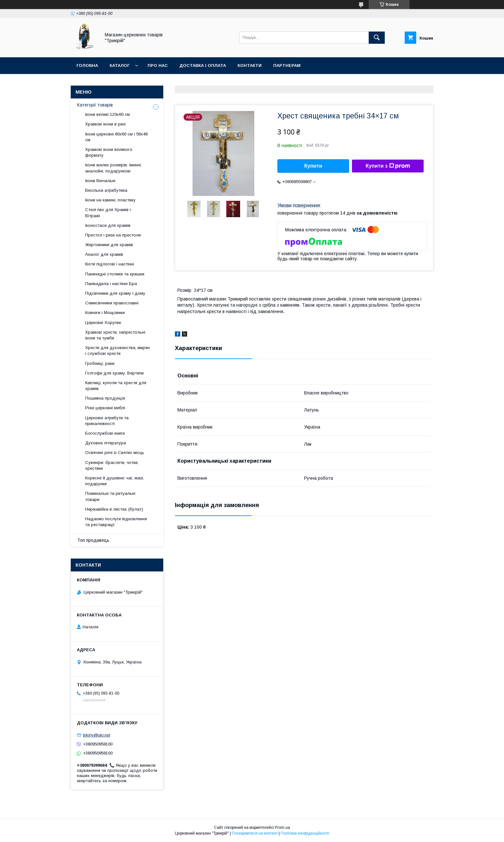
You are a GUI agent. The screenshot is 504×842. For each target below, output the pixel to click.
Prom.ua (282, 828)
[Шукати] (377, 38)
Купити (313, 166)
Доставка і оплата (203, 65)
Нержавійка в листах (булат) (114, 509)
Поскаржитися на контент (255, 833)
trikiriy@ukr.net (96, 735)
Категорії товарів (95, 105)
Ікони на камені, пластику (110, 200)
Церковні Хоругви (103, 323)
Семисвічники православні (112, 303)
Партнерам (287, 65)
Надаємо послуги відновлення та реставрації (116, 522)
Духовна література (106, 443)
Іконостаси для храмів (108, 225)
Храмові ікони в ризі (105, 124)
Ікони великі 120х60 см (108, 114)
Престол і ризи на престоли (113, 235)
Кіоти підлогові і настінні (110, 264)
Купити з (388, 166)
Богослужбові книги (105, 433)
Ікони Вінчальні (100, 181)
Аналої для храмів (104, 254)
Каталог (120, 65)
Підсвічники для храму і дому (115, 293)
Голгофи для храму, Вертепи (114, 373)
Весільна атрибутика (106, 190)
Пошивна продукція (105, 398)
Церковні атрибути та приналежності (107, 421)
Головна (87, 65)
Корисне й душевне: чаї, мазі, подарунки (115, 481)
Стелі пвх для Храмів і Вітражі (108, 213)
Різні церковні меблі (105, 408)
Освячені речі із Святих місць (115, 453)
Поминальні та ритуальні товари (110, 496)
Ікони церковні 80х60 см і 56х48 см (116, 137)
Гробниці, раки (100, 363)
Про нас (158, 65)
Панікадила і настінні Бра (111, 284)
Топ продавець (93, 540)
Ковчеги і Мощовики (105, 313)
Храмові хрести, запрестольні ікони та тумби (115, 335)
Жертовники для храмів (109, 245)
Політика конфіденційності (305, 833)
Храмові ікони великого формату (109, 152)
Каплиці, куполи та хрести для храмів (116, 386)
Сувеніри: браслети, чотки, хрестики (112, 465)
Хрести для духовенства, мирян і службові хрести (117, 351)
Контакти (250, 65)
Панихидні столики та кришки (115, 274)
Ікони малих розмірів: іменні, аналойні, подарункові (113, 168)
